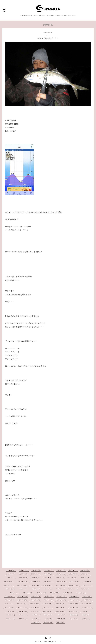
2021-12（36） (62, 596)
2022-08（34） (41, 593)
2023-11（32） (22, 585)
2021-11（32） (75, 596)
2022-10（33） (15, 593)
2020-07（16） (9, 608)
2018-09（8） (23, 619)
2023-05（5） (11, 589)
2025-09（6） (11, 574)
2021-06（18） (49, 600)
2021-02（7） (9, 604)
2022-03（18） (23, 596)
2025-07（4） (36, 574)
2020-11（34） (47, 604)
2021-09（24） (10, 600)
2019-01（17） (62, 615)
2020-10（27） (60, 604)
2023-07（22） (74, 585)
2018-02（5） (49, 622)
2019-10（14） (35, 611)
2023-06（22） (88, 585)
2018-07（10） (49, 619)
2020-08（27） (87, 604)
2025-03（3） (86, 574)
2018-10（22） (11, 619)
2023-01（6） (61, 589)
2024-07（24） (9, 581)
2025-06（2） (48, 574)
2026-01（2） (49, 570)
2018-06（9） (62, 619)
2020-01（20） (87, 608)
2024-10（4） (60, 578)
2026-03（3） (24, 570)
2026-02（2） (37, 570)
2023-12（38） (9, 585)
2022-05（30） (82, 593)
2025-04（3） (74, 574)
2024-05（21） (36, 581)
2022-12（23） (74, 589)
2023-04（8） (23, 589)
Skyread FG (43, 642)
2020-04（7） (48, 608)
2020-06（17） (22, 608)
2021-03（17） (87, 600)
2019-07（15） (74, 611)
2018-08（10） (36, 619)
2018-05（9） (74, 619)
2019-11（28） (23, 611)
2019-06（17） (86, 611)
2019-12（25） (10, 611)
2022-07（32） (55, 593)
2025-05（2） (61, 574)
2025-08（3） (23, 574)
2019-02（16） (49, 615)
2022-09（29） (28, 593)
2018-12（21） (74, 615)
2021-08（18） (23, 600)
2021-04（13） (75, 600)
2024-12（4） (36, 578)
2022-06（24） (68, 593)
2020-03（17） (61, 608)
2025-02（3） (11, 578)
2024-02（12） (75, 581)
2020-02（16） (74, 608)
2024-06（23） (22, 581)
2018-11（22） (87, 615)
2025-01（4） (24, 578)
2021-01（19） (22, 604)
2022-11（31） (86, 589)
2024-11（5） (48, 578)
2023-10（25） (35, 585)
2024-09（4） (72, 578)
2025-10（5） (86, 570)
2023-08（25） (61, 585)
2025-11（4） (73, 570)
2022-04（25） (10, 596)
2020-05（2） (35, 608)
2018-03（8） (36, 622)
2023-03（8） (36, 589)
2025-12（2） (61, 570)
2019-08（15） (61, 611)
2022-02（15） (36, 596)
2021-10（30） (87, 596)
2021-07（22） (36, 600)
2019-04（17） (24, 615)
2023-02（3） (49, 589)
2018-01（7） (61, 622)
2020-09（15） (74, 604)
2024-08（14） (85, 578)
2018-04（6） (86, 619)
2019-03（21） (36, 615)
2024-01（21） (88, 581)
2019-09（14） (48, 611)
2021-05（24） (62, 600)
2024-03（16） (62, 581)
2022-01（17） (49, 596)
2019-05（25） (11, 615)
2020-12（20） (34, 604)
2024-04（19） (49, 581)
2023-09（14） (48, 585)
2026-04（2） (11, 570)
